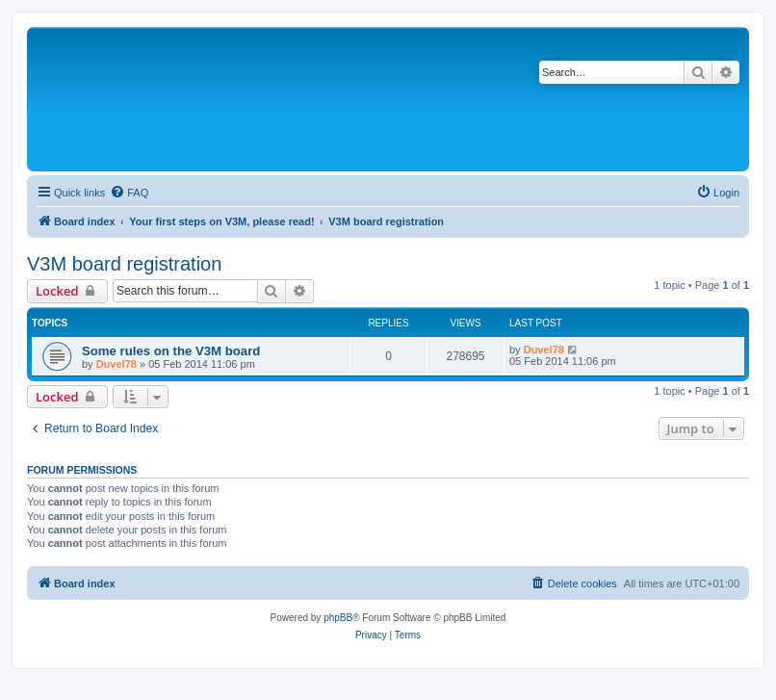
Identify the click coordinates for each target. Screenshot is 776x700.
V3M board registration (124, 264)
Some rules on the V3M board (171, 351)
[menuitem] (129, 193)
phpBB (338, 618)
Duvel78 (116, 364)
